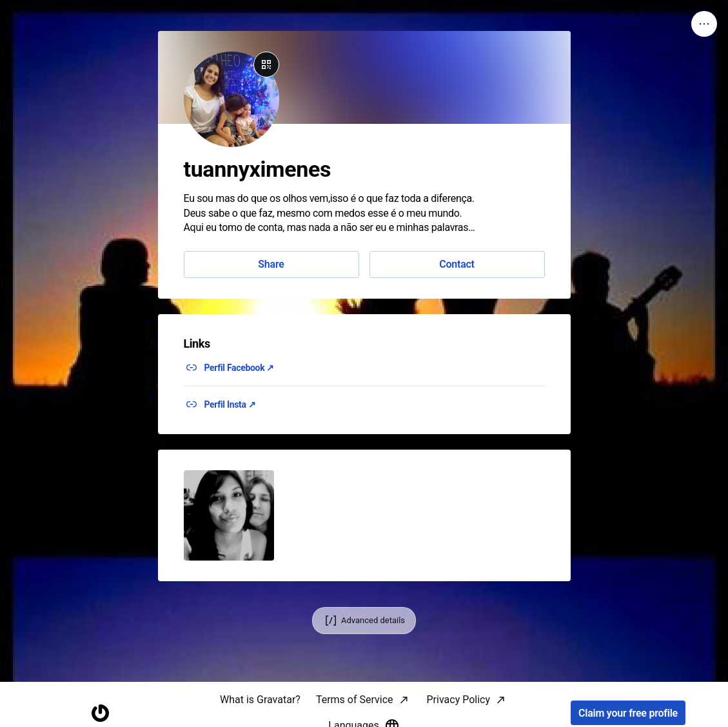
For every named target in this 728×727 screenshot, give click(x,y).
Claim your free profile (628, 713)
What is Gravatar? (260, 700)
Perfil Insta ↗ (230, 404)
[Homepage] (100, 713)
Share (271, 264)
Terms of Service (355, 700)
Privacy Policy (459, 700)
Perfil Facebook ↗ (240, 368)
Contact (457, 264)
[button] (229, 515)
